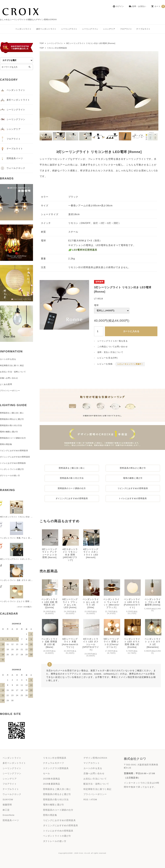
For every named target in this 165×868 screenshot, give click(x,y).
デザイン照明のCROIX (95, 758)
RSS (86, 800)
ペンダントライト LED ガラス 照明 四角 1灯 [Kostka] (132, 633)
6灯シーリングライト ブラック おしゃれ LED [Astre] (70, 594)
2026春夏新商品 (52, 784)
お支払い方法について (95, 779)
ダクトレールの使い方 (10, 475)
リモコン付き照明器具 (57, 48)
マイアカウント (92, 763)
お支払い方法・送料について (13, 372)
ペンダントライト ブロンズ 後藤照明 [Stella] (153, 592)
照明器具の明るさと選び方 (133, 468)
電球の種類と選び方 (133, 478)
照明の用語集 (6, 444)
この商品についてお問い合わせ (113, 347)
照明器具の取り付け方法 (72, 478)
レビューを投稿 (105, 364)
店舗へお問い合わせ (9, 378)
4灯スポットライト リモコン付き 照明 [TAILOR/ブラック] (26, 517)
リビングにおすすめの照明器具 (133, 488)
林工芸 (6, 810)
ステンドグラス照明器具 (56, 768)
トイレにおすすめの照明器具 (133, 498)
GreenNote (9, 815)
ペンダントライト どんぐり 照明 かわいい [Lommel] (24, 601)
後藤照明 (7, 805)
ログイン (118, 6)
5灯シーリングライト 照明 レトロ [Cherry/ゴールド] (111, 633)
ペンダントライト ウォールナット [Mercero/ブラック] (111, 594)
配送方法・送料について (96, 784)
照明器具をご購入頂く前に (72, 468)
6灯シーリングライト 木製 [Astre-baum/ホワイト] (70, 633)
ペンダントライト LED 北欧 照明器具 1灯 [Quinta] (49, 594)
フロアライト (126, 29)
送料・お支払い (138, 6)
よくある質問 (6, 384)
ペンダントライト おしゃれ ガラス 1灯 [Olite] (91, 594)
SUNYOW (8, 800)
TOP (42, 43)
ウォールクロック (13, 168)
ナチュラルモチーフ (54, 763)
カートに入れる (131, 331)
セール (47, 774)
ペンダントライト (23, 29)
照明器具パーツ (11, 159)
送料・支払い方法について (110, 352)
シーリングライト (69, 29)
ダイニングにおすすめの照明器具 (72, 498)
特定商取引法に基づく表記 (12, 365)
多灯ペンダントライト (46, 29)
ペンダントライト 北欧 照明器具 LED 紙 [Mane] (49, 633)
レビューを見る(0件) (107, 358)
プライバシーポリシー (10, 391)
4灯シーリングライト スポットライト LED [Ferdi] (23, 559)
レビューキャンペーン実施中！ (130, 364)
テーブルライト (143, 29)
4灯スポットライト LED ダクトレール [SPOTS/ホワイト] (91, 635)
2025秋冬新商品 (52, 779)
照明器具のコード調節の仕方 (72, 488)
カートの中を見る (8, 359)
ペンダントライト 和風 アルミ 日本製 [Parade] (22, 538)
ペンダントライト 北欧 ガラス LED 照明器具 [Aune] (24, 580)
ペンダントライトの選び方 (12, 469)
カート (158, 6)
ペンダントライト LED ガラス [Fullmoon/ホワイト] (132, 594)
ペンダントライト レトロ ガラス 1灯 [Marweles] (153, 633)
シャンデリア (109, 29)
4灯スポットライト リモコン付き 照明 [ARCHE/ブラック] (70, 555)
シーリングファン (90, 29)
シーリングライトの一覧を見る (113, 341)
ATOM (94, 800)
